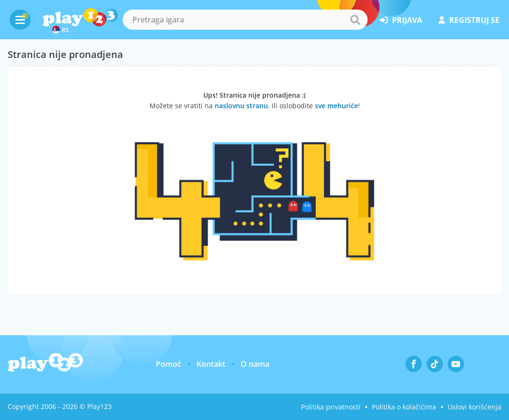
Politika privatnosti (331, 407)
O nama (255, 364)
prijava (401, 20)
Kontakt (211, 364)
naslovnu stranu (241, 106)
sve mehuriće (336, 106)
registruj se (469, 20)
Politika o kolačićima (404, 407)
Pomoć (168, 364)
